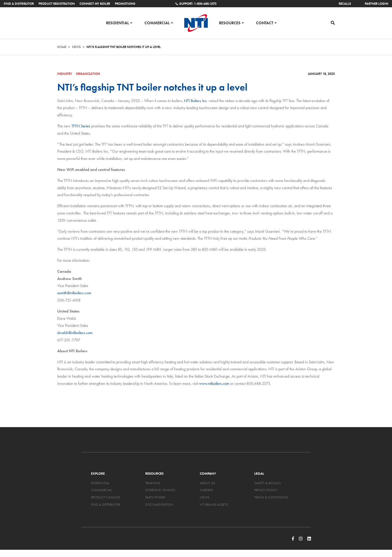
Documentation (159, 504)
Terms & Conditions (271, 497)
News (76, 47)
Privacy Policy (266, 490)
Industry (65, 74)
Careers (206, 490)
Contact (265, 23)
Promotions (125, 4)
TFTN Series (81, 126)
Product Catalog (106, 497)
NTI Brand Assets (214, 504)
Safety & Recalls (267, 483)
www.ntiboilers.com (214, 383)
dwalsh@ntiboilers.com (75, 333)
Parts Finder (155, 497)
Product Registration (57, 4)
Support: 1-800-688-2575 (196, 4)
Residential (117, 23)
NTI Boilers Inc (195, 101)
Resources (230, 23)
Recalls (345, 4)
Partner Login (376, 4)
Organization (88, 74)
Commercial (157, 23)
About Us (207, 483)
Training (153, 483)
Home (62, 47)
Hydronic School (160, 490)
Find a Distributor (19, 4)
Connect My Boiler (95, 4)
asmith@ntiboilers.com (74, 293)
